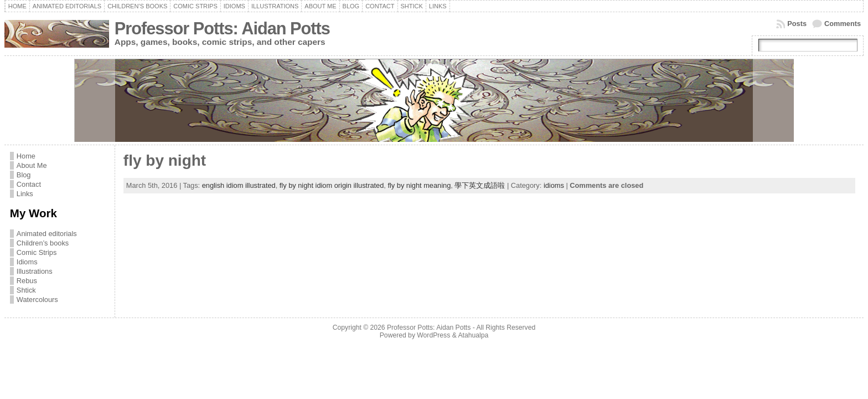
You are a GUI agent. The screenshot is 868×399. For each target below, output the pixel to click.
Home (26, 156)
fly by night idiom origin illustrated (332, 185)
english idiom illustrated (239, 185)
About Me (32, 165)
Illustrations (35, 271)
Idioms (27, 262)
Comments (843, 24)
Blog (24, 175)
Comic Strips (37, 252)
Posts (797, 24)
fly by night (165, 160)
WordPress (433, 335)
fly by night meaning (419, 185)
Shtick (26, 290)
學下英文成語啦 (480, 185)
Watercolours (37, 300)
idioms (554, 185)
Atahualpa (473, 335)
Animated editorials (47, 234)
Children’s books (43, 243)
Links (25, 194)
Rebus (27, 281)
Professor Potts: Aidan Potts (222, 29)
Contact (29, 184)
